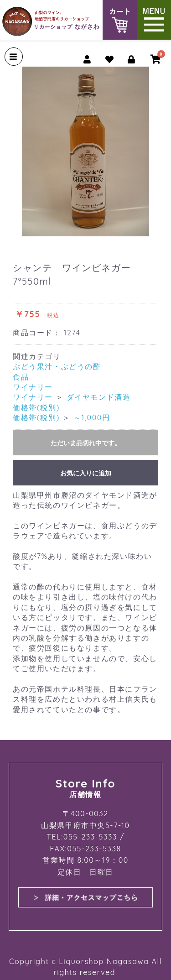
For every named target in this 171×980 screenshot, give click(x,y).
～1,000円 (92, 417)
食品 (21, 377)
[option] (85, 151)
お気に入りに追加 (86, 473)
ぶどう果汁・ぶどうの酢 (57, 366)
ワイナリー (33, 387)
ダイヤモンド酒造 (99, 397)
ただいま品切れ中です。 (86, 443)
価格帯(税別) (36, 407)
